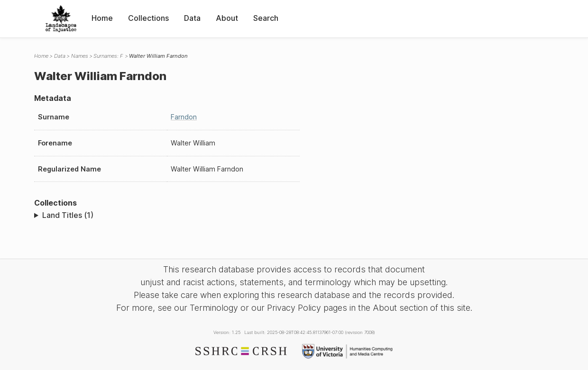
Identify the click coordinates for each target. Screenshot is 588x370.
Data (192, 18)
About (227, 18)
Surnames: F (108, 56)
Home (102, 18)
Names (80, 56)
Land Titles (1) (68, 215)
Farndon (184, 117)
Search (266, 18)
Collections (148, 18)
